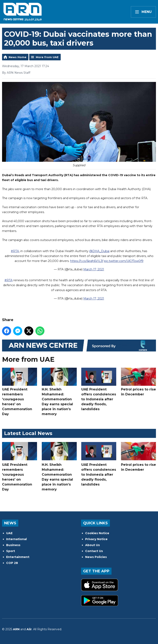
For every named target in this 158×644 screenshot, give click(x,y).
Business (13, 545)
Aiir (29, 629)
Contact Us (94, 551)
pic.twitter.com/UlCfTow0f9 (124, 261)
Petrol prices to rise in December (138, 382)
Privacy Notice (96, 539)
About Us (92, 545)
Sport (11, 551)
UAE (9, 533)
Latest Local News (28, 433)
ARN (16, 629)
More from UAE (47, 57)
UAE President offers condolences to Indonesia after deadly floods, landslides (99, 389)
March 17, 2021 (94, 269)
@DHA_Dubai (99, 251)
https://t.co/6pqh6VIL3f (87, 261)
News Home (17, 57)
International (16, 539)
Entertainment (18, 557)
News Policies (96, 557)
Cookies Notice (97, 533)
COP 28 (12, 563)
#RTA (15, 251)
